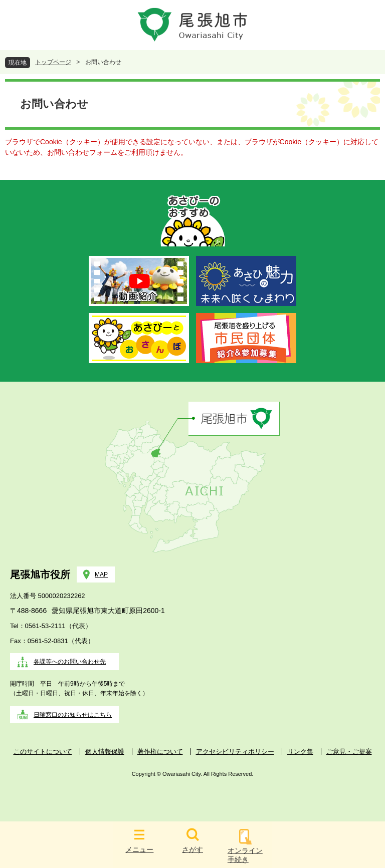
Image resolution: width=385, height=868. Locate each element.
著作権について (160, 752)
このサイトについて (43, 752)
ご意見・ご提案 (349, 752)
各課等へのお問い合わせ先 (70, 662)
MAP (101, 574)
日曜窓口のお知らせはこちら (73, 715)
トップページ (53, 62)
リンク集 (300, 752)
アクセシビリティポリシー (235, 752)
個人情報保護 (105, 752)
